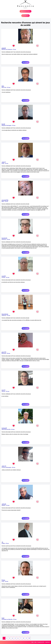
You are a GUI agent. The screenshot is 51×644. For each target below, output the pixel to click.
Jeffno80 (4, 504)
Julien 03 (4, 466)
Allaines (4, 505)
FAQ (32, 642)
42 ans (7, 163)
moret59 (4, 276)
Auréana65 (4, 428)
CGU (35, 642)
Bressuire (4, 353)
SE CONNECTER (25, 16)
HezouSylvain (5, 314)
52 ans (8, 391)
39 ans (14, 125)
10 (29, 638)
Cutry (3, 581)
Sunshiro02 (4, 238)
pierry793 (4, 352)
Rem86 (3, 124)
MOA (3, 86)
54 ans (7, 581)
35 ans (15, 619)
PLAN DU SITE (41, 642)
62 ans (6, 201)
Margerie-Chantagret (7, 125)
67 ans (14, 49)
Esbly (3, 163)
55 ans (8, 353)
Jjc (2, 542)
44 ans (14, 467)
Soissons (4, 239)
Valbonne (4, 315)
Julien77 (4, 162)
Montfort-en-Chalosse (7, 49)
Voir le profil (25, 62)
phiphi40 (4, 48)
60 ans (13, 429)
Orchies (3, 277)
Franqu (3, 580)
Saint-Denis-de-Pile (6, 429)
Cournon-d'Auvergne (6, 467)
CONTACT (48, 642)
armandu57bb (5, 200)
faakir (3, 618)
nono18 (3, 390)
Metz (3, 201)
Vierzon (3, 391)
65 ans (9, 87)
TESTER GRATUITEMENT (26, 11)
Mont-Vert (4, 87)
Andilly (3, 543)
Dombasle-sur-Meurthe (7, 619)
